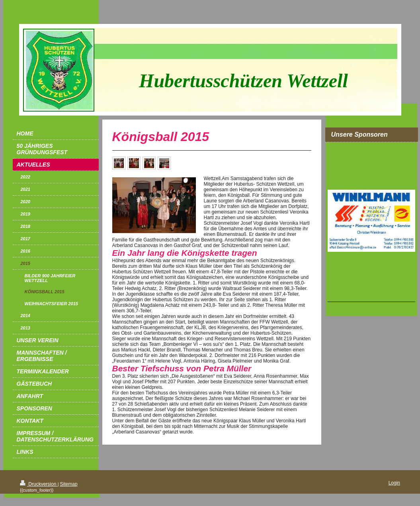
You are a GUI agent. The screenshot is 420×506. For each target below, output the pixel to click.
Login (394, 483)
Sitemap (69, 484)
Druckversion (39, 484)
